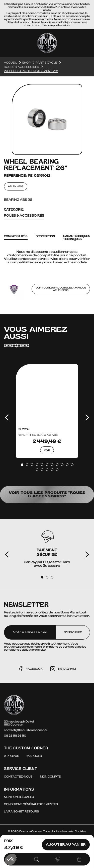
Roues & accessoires (24, 216)
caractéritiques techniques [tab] (77, 238)
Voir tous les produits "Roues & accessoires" (47, 494)
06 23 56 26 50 (15, 736)
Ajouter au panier (66, 845)
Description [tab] (45, 236)
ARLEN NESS (16, 186)
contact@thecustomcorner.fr (26, 730)
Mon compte (50, 777)
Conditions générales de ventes (31, 804)
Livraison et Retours (21, 811)
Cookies (80, 831)
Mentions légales (19, 797)
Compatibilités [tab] (16, 236)
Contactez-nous (18, 777)
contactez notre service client (43, 259)
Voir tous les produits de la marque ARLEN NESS (61, 289)
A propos (12, 756)
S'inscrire (73, 632)
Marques (34, 756)
